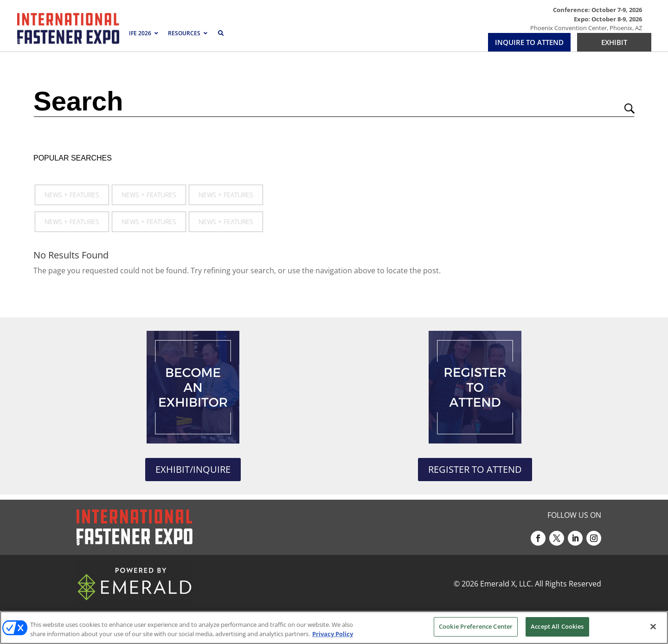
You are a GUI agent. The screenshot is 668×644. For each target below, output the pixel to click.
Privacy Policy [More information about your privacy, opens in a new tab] (333, 634)
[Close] (653, 626)
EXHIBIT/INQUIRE (193, 469)
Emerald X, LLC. (507, 584)
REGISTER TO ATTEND (475, 469)
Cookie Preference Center (476, 626)
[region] (334, 628)
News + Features (72, 195)
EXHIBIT (614, 42)
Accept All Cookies (557, 626)
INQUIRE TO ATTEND (529, 42)
